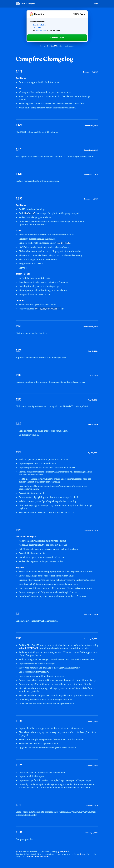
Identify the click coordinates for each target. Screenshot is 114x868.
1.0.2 (19, 765)
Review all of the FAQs (49, 46)
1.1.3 (19, 452)
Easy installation (40, 25)
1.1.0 (19, 638)
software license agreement (38, 856)
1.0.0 (19, 832)
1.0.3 (19, 721)
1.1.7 (18, 351)
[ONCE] (21, 4)
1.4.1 (19, 150)
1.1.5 (19, 399)
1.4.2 (19, 125)
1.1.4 (19, 424)
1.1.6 (19, 375)
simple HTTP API (29, 648)
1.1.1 (18, 614)
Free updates (38, 28)
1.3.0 (19, 198)
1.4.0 (19, 174)
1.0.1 (19, 805)
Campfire (31, 4)
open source (41, 30)
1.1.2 (19, 530)
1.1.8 (19, 326)
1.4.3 (19, 71)
